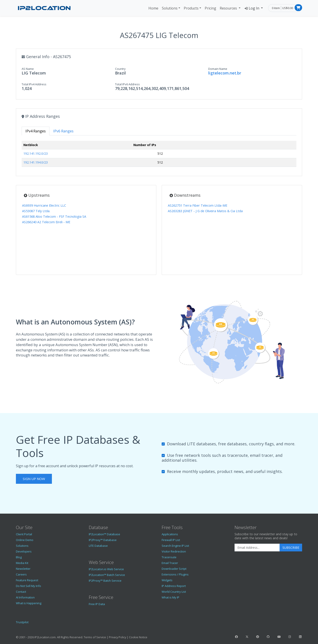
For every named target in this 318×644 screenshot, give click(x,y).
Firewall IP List (171, 540)
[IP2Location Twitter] (247, 637)
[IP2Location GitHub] (268, 637)
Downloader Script (174, 569)
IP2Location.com (45, 637)
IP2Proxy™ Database (103, 540)
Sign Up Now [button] (34, 479)
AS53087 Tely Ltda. (36, 211)
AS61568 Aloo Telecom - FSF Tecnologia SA (54, 216)
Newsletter (23, 569)
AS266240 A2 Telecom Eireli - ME (46, 222)
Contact (21, 592)
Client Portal (24, 534)
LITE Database (98, 546)
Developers (24, 551)
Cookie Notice (138, 637)
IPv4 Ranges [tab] (36, 131)
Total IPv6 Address (127, 84)
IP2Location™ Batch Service (107, 575)
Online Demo (25, 540)
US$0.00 (288, 8)
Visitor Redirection (174, 551)
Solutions (170, 8)
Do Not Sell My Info (28, 586)
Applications (170, 534)
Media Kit (22, 563)
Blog (19, 557)
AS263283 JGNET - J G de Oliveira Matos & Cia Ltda (205, 211)
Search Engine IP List (175, 546)
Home (153, 8)
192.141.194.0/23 (36, 162)
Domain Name (218, 69)
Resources (229, 8)
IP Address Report (174, 586)
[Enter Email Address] (257, 548)
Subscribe (291, 548)
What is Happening (29, 603)
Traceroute (169, 557)
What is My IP (170, 597)
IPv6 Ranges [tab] (63, 131)
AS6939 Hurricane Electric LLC (44, 205)
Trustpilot (22, 622)
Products (191, 8)
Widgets (167, 580)
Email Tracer (170, 563)
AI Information (25, 597)
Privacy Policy (117, 637)
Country (120, 69)
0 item (276, 8)
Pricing (210, 8)
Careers (21, 574)
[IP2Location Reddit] (258, 637)
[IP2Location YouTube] (279, 637)
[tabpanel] (159, 156)
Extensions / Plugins (175, 574)
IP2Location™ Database (104, 534)
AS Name (28, 69)
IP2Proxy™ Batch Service (105, 581)
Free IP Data (97, 604)
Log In (252, 8)
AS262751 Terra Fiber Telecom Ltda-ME (198, 205)
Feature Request (27, 580)
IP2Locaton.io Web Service (106, 569)
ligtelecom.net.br (225, 73)
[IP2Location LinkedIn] (300, 637)
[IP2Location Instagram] (290, 637)
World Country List (174, 592)
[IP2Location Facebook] (236, 637)
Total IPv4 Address (34, 84)
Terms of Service (95, 637)
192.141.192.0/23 (36, 153)
